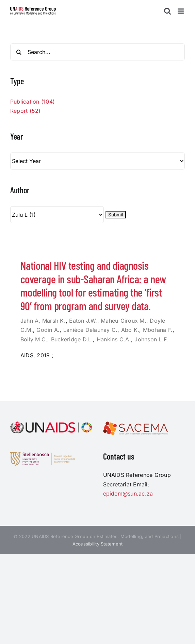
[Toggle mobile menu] (181, 11)
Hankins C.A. (114, 339)
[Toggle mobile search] (167, 11)
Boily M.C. (34, 339)
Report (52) (26, 111)
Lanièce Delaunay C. (91, 330)
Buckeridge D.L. (72, 339)
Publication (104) (32, 102)
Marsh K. (54, 321)
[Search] (19, 52)
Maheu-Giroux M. (124, 321)
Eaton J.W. (83, 321)
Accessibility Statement (98, 544)
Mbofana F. (158, 330)
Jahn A (29, 321)
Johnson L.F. (151, 339)
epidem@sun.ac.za (128, 494)
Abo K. (130, 330)
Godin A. (48, 330)
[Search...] (98, 52)
